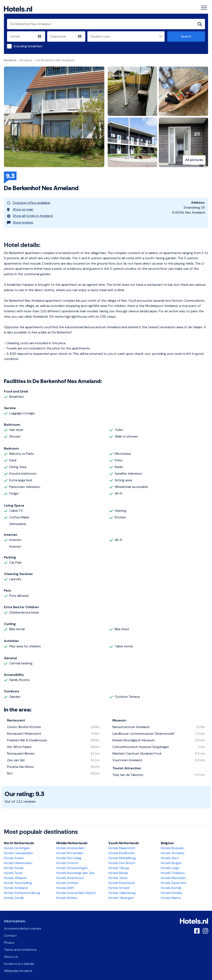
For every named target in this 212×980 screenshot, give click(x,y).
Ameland (26, 60)
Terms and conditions (20, 947)
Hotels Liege (170, 865)
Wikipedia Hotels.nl (18, 968)
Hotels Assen (14, 855)
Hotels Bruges (171, 860)
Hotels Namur (171, 895)
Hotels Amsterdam (70, 845)
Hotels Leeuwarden (18, 850)
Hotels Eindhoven (122, 850)
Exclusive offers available (29, 202)
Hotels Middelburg (122, 855)
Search (186, 36)
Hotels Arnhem (67, 880)
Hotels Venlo (118, 875)
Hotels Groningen (17, 845)
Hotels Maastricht (122, 845)
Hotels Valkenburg (122, 890)
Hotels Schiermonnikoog (22, 890)
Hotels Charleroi (173, 870)
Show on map (20, 208)
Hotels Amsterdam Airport (76, 890)
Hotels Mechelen (173, 875)
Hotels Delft (65, 885)
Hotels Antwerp (173, 850)
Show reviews (20, 220)
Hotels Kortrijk (171, 885)
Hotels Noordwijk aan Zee (75, 870)
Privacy (9, 940)
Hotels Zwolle (14, 895)
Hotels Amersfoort (70, 875)
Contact (10, 933)
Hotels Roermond (122, 880)
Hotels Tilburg (119, 865)
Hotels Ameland (16, 885)
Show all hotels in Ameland (30, 214)
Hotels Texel (13, 870)
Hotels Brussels (172, 845)
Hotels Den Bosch (122, 860)
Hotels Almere (67, 895)
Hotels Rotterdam (70, 850)
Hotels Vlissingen (121, 895)
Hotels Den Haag (69, 855)
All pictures (194, 160)
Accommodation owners (23, 926)
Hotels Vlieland (15, 875)
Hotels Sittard (119, 885)
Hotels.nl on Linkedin (19, 961)
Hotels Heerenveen (18, 860)
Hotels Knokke (172, 890)
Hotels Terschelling (18, 880)
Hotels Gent (170, 855)
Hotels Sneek (14, 865)
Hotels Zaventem (174, 880)
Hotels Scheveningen (72, 865)
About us (11, 954)
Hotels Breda (118, 870)
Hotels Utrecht (67, 860)
